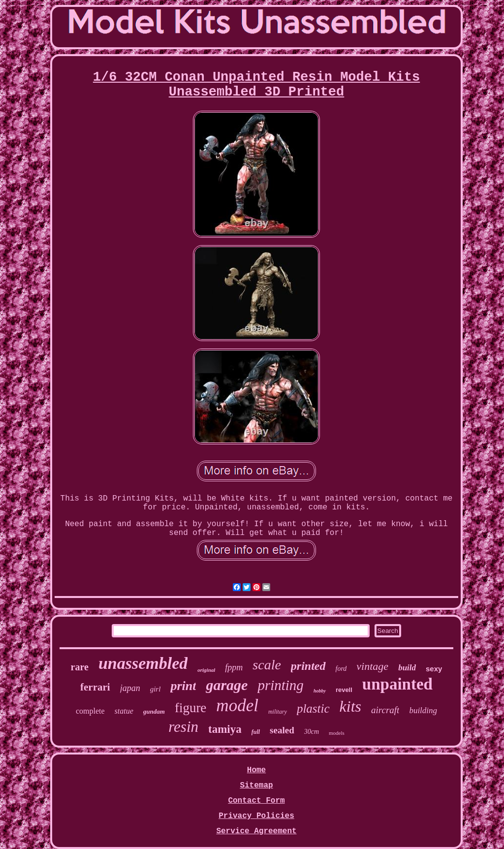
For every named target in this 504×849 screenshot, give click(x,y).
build (407, 668)
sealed (282, 730)
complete (90, 711)
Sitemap (256, 786)
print (183, 686)
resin (183, 727)
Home (256, 770)
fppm (234, 667)
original (206, 670)
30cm (312, 732)
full (256, 732)
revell (344, 690)
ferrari (95, 687)
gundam (154, 711)
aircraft (385, 710)
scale (267, 665)
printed (308, 666)
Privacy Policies (256, 816)
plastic (313, 708)
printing (280, 685)
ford (341, 669)
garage (227, 685)
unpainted (397, 684)
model (237, 706)
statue (124, 711)
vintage (372, 666)
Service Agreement (256, 831)
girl (156, 689)
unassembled (143, 663)
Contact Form (256, 801)
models (337, 733)
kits (350, 706)
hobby (320, 691)
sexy (434, 669)
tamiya (225, 729)
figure (190, 708)
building (423, 710)
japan (130, 688)
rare (80, 667)
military (278, 712)
